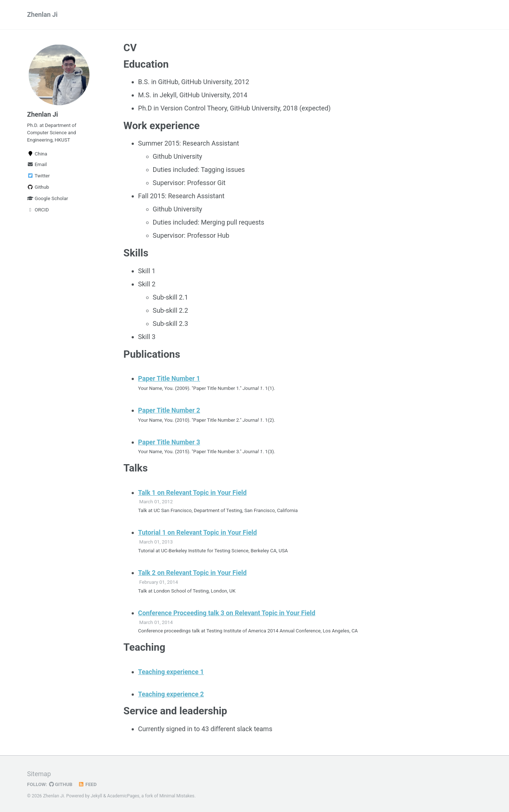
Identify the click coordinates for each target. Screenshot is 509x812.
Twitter (38, 177)
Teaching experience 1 (172, 671)
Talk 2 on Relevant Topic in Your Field (193, 572)
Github (38, 189)
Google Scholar (48, 200)
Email (37, 166)
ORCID (38, 211)
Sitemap (39, 774)
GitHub (61, 784)
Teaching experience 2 (172, 694)
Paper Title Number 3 (170, 442)
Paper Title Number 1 (170, 379)
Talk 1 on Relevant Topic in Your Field (193, 492)
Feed (88, 784)
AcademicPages (123, 796)
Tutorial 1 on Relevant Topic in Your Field (199, 532)
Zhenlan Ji (43, 15)
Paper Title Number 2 (170, 411)
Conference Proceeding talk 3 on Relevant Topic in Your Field (228, 612)
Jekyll (97, 796)
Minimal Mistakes (178, 796)
